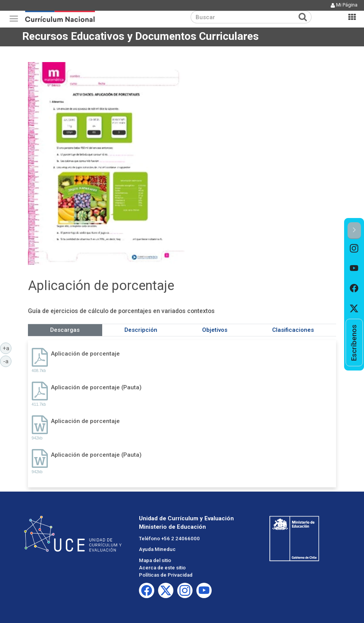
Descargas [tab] (65, 330)
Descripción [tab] (141, 330)
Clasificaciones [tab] (293, 330)
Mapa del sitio (155, 560)
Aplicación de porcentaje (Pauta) (96, 387)
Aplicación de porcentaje (85, 354)
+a (7, 348)
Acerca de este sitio (162, 568)
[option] (354, 249)
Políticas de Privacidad (166, 575)
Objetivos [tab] (215, 330)
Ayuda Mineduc (157, 549)
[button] (354, 230)
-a (7, 361)
